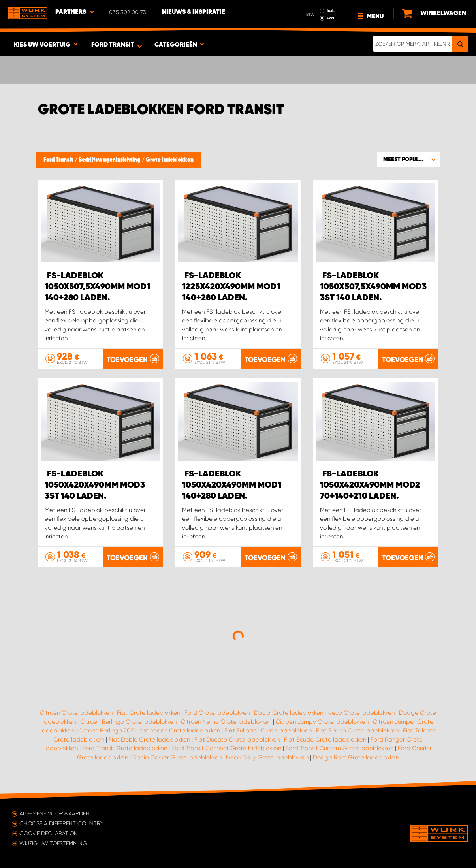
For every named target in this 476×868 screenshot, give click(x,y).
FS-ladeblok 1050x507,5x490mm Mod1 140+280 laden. (97, 287)
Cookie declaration (49, 833)
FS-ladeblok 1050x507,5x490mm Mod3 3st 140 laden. (373, 287)
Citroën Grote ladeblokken (76, 713)
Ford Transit (59, 160)
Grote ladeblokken (170, 160)
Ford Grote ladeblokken (217, 713)
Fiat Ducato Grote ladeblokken (237, 740)
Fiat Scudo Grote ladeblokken (325, 740)
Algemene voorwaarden (55, 813)
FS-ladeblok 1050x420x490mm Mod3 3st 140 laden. (95, 485)
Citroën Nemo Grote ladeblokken (226, 722)
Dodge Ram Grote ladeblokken (356, 757)
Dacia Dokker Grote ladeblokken (177, 757)
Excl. (331, 18)
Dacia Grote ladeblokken (289, 713)
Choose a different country (61, 823)
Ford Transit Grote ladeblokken (125, 748)
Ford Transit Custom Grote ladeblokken (340, 748)
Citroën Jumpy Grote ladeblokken (322, 722)
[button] (409, 159)
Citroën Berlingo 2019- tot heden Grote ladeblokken (149, 731)
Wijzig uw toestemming (53, 843)
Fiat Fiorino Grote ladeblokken (357, 731)
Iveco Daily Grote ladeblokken (267, 757)
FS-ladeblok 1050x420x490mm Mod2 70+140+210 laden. (370, 485)
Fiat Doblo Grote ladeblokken (149, 740)
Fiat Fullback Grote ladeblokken (268, 731)
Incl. (331, 11)
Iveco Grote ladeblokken (361, 713)
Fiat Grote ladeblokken (149, 713)
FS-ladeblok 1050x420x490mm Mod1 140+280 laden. (232, 485)
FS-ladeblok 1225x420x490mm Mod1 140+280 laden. (231, 287)
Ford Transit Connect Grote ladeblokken (226, 748)
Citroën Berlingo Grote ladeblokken (128, 722)
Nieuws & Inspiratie (194, 12)
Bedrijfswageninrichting (110, 160)
